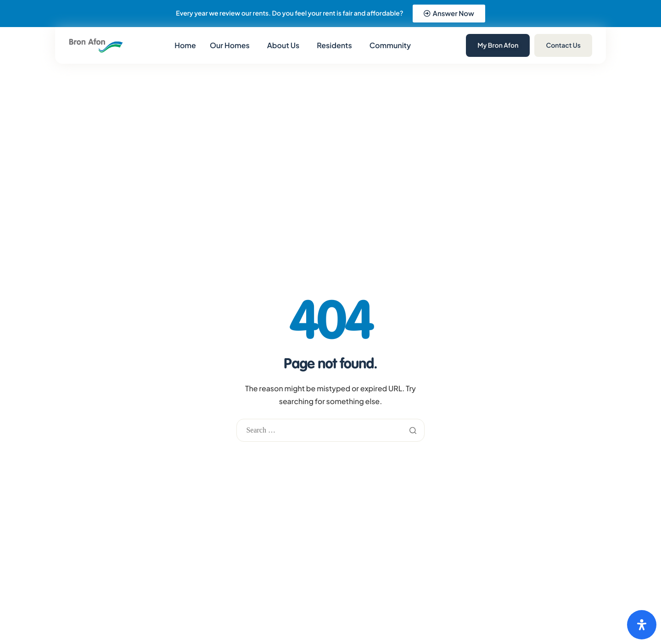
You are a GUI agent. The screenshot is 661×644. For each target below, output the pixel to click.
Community (390, 45)
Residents (334, 45)
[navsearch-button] (437, 44)
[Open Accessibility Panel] (642, 625)
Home (185, 45)
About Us (283, 45)
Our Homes (230, 45)
